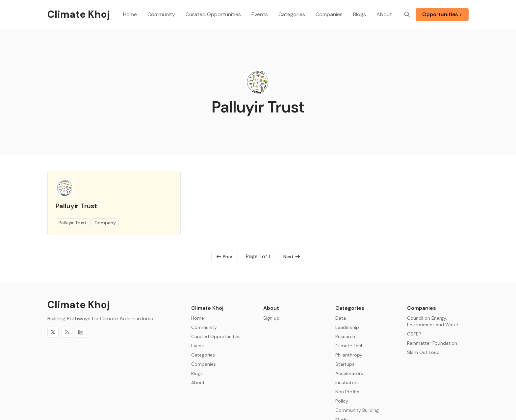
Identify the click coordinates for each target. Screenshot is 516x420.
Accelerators (349, 373)
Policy (342, 401)
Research (345, 336)
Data (341, 318)
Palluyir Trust (76, 206)
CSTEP (414, 334)
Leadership (347, 327)
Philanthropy (349, 355)
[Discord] (81, 332)
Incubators (347, 383)
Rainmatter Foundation (432, 343)
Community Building (357, 410)
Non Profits (347, 392)
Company (105, 223)
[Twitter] (53, 332)
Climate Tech (349, 346)
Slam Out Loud (423, 352)
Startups (345, 364)
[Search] (407, 14)
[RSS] (67, 332)
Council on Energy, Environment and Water (433, 321)
